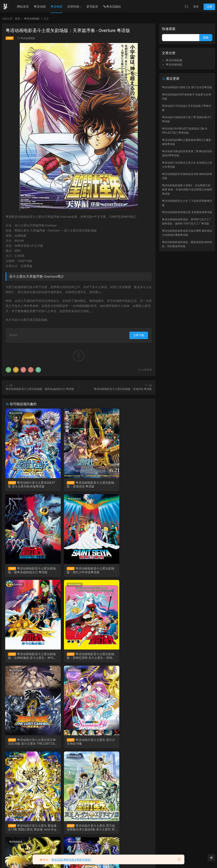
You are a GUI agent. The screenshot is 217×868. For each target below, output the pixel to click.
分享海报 (145, 370)
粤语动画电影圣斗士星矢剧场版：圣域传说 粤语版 (123, 389)
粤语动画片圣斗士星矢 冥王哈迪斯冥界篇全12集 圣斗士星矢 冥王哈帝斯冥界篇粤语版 (78, 744)
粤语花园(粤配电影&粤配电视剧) (71, 860)
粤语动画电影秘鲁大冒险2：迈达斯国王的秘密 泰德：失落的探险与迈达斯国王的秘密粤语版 (187, 190)
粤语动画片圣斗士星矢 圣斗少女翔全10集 (78, 657)
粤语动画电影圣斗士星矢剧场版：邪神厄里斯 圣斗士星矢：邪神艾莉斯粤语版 (128, 571)
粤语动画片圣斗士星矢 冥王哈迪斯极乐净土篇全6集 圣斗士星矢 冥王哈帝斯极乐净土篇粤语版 (28, 744)
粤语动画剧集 (16, 413)
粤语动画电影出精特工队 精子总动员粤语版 (187, 87)
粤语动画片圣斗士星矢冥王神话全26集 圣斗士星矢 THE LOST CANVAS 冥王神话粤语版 (28, 657)
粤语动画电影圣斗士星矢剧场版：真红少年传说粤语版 (28, 571)
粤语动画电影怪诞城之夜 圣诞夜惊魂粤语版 (187, 212)
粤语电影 (56, 7)
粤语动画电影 (28, 38)
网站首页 (23, 7)
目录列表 (73, 7)
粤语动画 (40, 7)
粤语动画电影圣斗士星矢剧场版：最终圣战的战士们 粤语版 (40, 389)
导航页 (92, 7)
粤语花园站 (112, 7)
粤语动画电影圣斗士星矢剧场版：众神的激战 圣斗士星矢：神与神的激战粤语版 (78, 571)
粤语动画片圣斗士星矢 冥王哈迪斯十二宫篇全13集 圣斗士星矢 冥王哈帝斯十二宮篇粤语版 (128, 744)
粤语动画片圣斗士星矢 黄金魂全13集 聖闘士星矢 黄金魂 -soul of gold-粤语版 (129, 657)
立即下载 (139, 335)
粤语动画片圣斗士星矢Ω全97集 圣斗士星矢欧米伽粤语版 (28, 485)
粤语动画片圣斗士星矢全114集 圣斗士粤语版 (28, 830)
